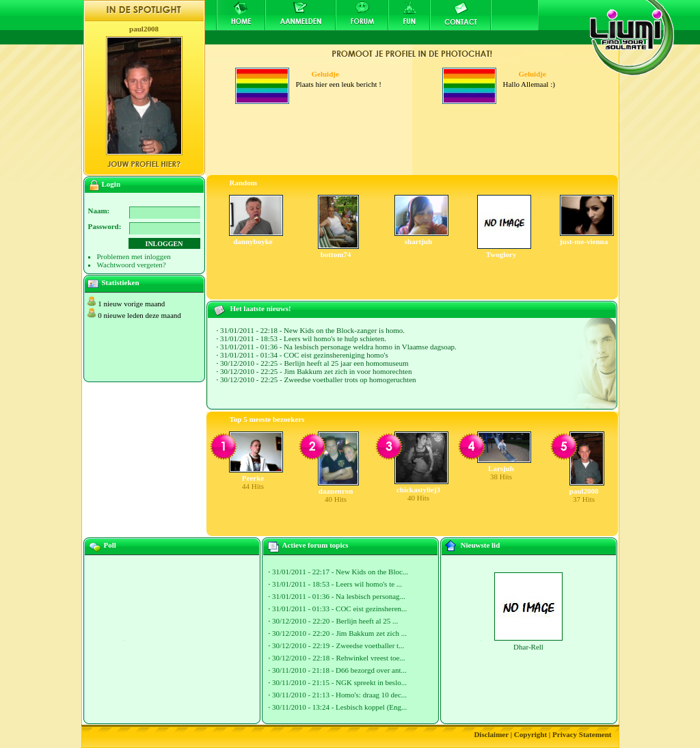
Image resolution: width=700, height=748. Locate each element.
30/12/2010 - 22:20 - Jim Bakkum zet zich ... (339, 633)
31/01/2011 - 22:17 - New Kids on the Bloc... (340, 572)
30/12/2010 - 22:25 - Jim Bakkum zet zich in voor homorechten (316, 371)
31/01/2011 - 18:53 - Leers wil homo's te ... (337, 584)
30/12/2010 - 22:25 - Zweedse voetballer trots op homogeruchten (318, 379)
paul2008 (144, 29)
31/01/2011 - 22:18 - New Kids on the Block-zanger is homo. (312, 330)
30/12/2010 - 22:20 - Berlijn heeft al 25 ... (335, 621)
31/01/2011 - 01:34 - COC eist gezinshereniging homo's (304, 355)
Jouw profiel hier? (144, 164)
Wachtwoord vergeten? (132, 265)
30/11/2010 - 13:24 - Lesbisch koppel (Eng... (339, 707)
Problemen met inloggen (134, 256)
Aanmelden (300, 15)
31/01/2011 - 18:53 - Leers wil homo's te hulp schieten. (303, 338)
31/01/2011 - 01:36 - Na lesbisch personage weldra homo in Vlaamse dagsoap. (338, 347)
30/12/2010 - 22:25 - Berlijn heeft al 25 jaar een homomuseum (314, 363)
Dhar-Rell (528, 647)
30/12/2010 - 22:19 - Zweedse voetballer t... (338, 645)
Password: (105, 226)
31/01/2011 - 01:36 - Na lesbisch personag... (339, 596)
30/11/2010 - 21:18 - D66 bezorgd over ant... (339, 670)
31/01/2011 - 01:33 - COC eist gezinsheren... (339, 609)
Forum (362, 15)
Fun (409, 15)
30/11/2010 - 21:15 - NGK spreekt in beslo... (339, 682)
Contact (461, 15)
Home (241, 15)
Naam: (99, 211)
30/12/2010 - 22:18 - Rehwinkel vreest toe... (339, 658)
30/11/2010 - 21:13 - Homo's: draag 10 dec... (339, 695)
